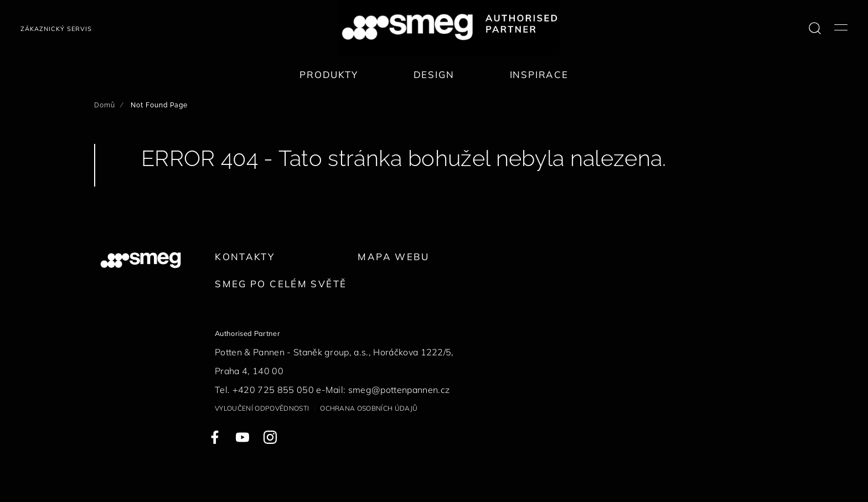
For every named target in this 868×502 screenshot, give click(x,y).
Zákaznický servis (56, 29)
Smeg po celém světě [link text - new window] (281, 284)
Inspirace (539, 74)
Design (434, 74)
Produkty (329, 74)
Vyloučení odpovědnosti (262, 408)
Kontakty (245, 257)
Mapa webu (393, 257)
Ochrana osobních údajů (369, 408)
